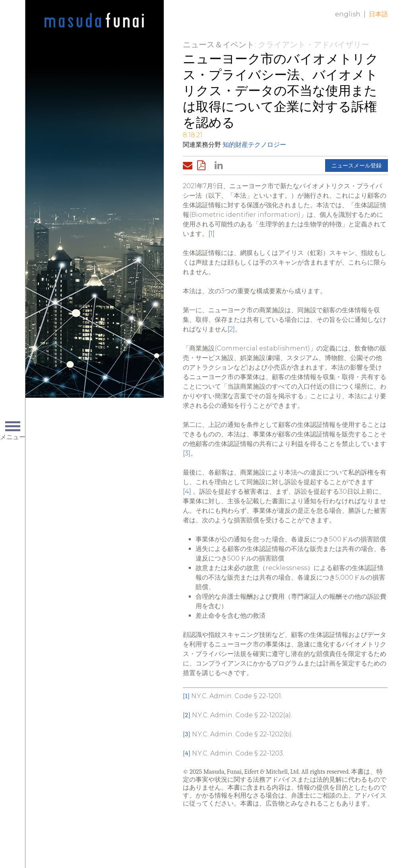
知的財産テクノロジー (254, 145)
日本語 (378, 14)
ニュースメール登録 (357, 165)
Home (94, 21)
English (348, 14)
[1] (211, 234)
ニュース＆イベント (219, 45)
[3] (187, 453)
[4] (187, 491)
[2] (231, 329)
